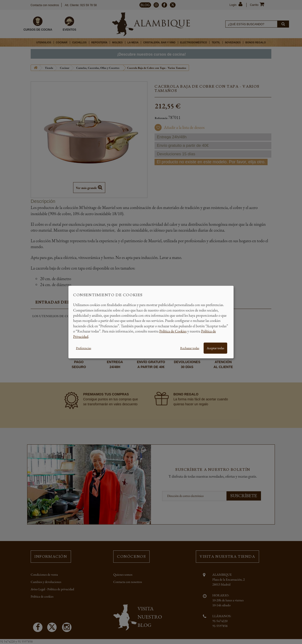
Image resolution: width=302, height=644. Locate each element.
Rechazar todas (190, 348)
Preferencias (84, 348)
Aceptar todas (215, 348)
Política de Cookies (173, 331)
